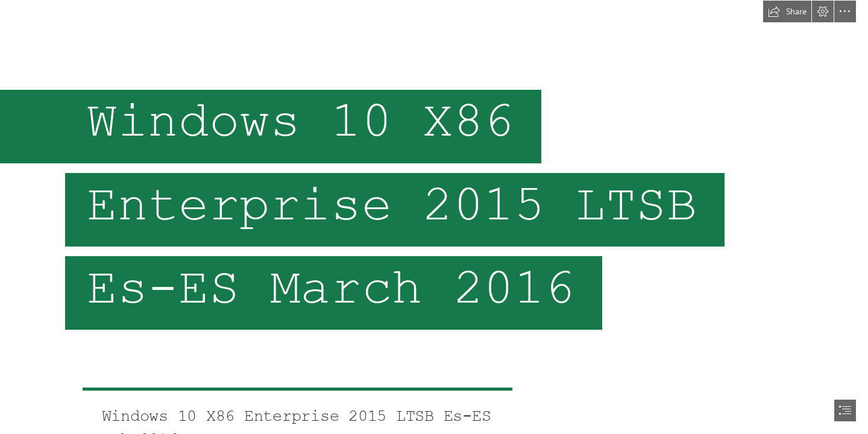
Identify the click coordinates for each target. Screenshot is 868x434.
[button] (787, 11)
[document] (434, 217)
